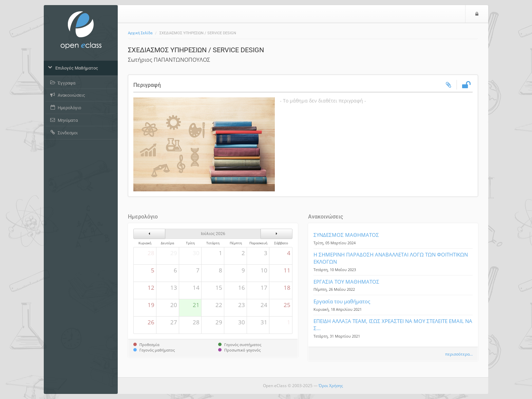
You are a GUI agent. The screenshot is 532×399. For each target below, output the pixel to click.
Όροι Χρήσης (331, 386)
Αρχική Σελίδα (140, 33)
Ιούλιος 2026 (213, 234)
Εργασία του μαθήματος (342, 301)
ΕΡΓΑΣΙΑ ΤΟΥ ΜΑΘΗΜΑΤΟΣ (346, 282)
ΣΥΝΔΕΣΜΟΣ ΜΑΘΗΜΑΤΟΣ (346, 235)
